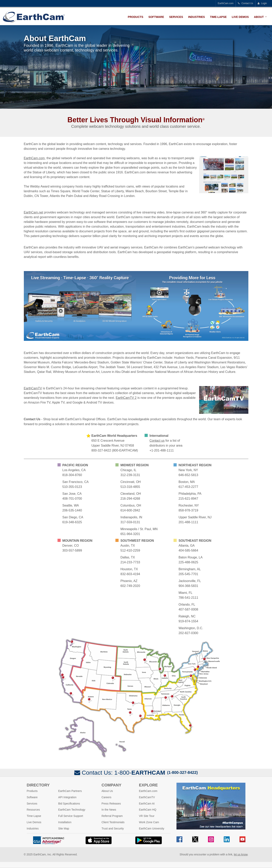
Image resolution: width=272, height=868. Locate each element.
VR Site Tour (147, 816)
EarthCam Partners (70, 791)
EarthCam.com (226, 3)
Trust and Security (113, 828)
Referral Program (112, 816)
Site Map (64, 828)
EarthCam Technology (72, 810)
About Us (107, 791)
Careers (107, 797)
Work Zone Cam (149, 822)
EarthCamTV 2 (126, 398)
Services (176, 17)
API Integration (67, 797)
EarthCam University (152, 828)
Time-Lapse (218, 17)
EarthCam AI (147, 804)
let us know (241, 854)
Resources (33, 810)
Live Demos (240, 17)
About (259, 17)
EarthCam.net (34, 212)
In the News (109, 810)
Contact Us (246, 3)
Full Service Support (71, 816)
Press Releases (111, 804)
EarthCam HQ (148, 810)
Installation (65, 822)
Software (156, 17)
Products (136, 17)
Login (262, 3)
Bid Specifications (69, 804)
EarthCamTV (33, 388)
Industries (196, 17)
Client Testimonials (113, 822)
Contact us (157, 441)
